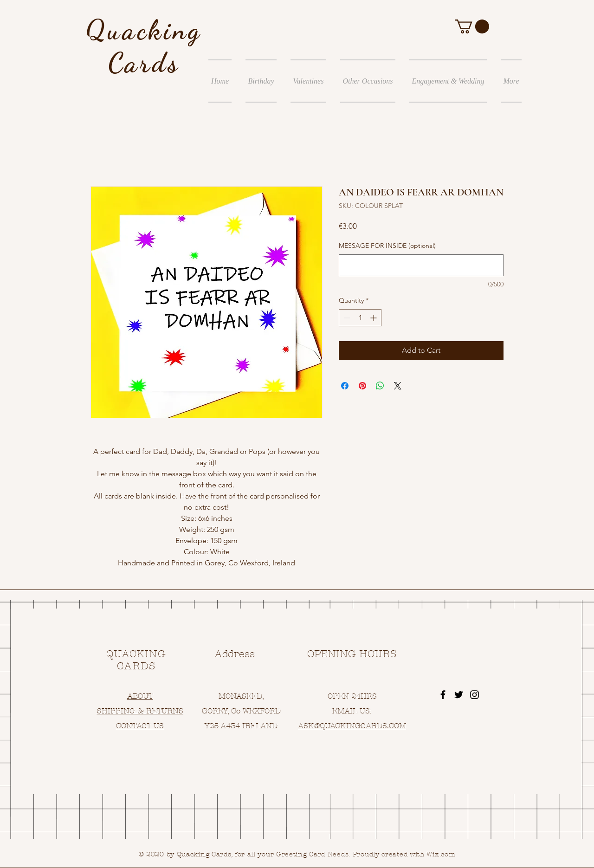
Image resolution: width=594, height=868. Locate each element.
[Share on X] (398, 386)
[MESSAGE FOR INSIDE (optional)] (421, 265)
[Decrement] (346, 318)
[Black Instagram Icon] (475, 695)
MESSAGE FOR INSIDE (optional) (387, 246)
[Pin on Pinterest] (362, 386)
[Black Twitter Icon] (459, 695)
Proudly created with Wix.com (404, 854)
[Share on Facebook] (345, 386)
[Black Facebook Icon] (443, 695)
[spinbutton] (360, 318)
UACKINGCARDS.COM (365, 726)
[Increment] (374, 318)
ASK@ (309, 726)
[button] (472, 26)
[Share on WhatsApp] (380, 386)
